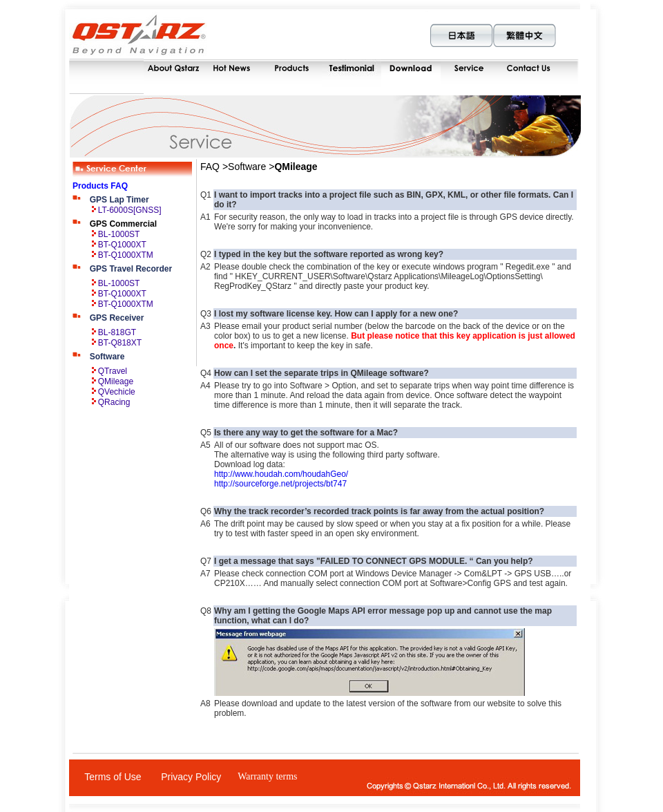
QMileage (116, 381)
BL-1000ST (119, 234)
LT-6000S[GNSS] (130, 210)
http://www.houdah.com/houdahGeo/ (281, 474)
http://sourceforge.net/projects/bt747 (280, 484)
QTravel (113, 371)
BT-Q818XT (120, 343)
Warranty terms (267, 776)
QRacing (114, 402)
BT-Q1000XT (122, 245)
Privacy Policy (191, 777)
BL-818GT (117, 332)
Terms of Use (113, 777)
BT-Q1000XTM (126, 255)
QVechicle (117, 392)
